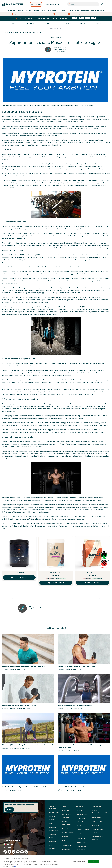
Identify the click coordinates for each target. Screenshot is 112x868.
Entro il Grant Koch (74, 751)
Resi (51, 823)
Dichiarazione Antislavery (81, 820)
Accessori (63, 10)
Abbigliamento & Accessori (67, 816)
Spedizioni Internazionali (54, 829)
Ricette (99, 24)
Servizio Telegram (97, 821)
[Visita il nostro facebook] (9, 852)
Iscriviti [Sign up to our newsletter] (10, 810)
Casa (5, 33)
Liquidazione (85, 10)
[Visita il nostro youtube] (18, 852)
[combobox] (83, 4)
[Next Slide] (109, 561)
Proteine (20, 10)
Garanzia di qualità (82, 814)
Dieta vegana (66, 849)
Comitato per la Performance (81, 848)
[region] (56, 862)
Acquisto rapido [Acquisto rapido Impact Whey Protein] (92, 583)
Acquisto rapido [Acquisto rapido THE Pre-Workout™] (19, 578)
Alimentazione (66, 24)
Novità (13, 24)
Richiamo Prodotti (52, 847)
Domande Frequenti (52, 818)
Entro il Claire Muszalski (20, 709)
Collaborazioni (81, 838)
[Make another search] (56, 29)
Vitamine (37, 10)
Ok (93, 862)
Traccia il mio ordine (53, 836)
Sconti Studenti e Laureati (98, 831)
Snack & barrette (68, 832)
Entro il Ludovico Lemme (20, 748)
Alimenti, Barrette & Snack (50, 10)
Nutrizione (66, 810)
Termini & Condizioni (83, 830)
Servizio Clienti (54, 812)
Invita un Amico (100, 812)
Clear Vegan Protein (56, 572)
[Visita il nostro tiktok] (14, 852)
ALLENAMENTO (56, 37)
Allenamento (30, 24)
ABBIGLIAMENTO (52, 5)
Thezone (10, 33)
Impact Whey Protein (92, 572)
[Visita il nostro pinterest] (26, 852)
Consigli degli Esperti (98, 10)
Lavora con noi (81, 842)
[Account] (102, 4)
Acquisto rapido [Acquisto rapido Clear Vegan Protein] (56, 583)
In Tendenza (12, 10)
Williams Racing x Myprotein (97, 838)
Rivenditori (80, 834)
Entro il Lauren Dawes (74, 709)
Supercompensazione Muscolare (32, 33)
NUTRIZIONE (36, 5)
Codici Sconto (97, 817)
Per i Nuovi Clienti (73, 10)
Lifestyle (83, 24)
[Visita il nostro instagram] (5, 852)
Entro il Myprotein (59, 50)
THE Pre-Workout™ (19, 572)
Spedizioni (52, 842)
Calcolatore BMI (67, 845)
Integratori (29, 10)
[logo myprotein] (12, 4)
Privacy (79, 825)
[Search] (70, 4)
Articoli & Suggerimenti (66, 823)
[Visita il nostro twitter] (22, 852)
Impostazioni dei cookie (12, 840)
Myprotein (36, 607)
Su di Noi (79, 810)
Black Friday (96, 825)
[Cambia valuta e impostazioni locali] (22, 844)
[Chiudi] (109, 862)
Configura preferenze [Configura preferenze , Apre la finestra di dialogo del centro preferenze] (79, 862)
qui (15, 866)
